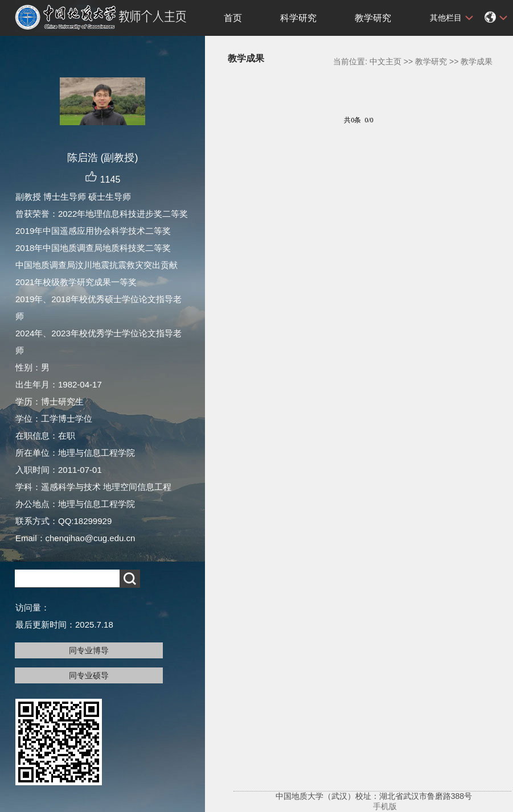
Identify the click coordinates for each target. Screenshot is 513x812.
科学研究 (298, 18)
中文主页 (385, 61)
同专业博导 (89, 650)
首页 (233, 18)
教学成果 (477, 61)
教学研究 (373, 18)
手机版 (385, 806)
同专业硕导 (89, 675)
